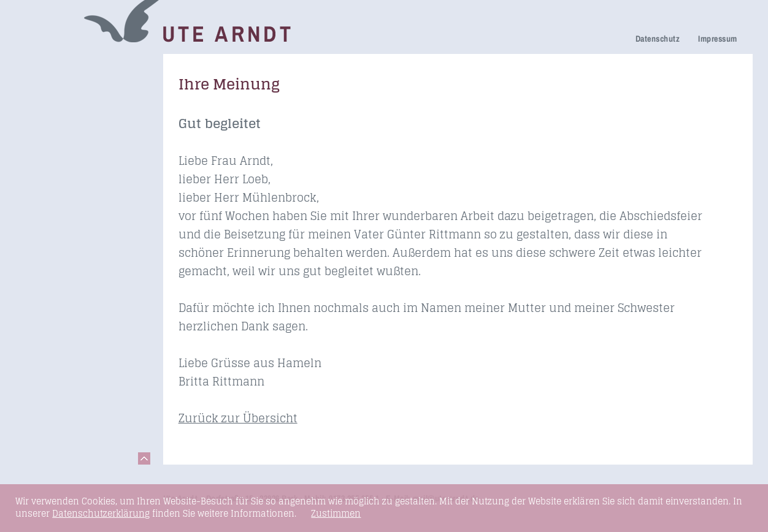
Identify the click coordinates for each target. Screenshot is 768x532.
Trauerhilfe (50, 101)
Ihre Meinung (55, 154)
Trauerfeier (50, 118)
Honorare (46, 205)
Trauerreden (53, 66)
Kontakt (43, 292)
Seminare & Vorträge (73, 241)
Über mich (48, 171)
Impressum (717, 39)
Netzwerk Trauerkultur (76, 84)
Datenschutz (658, 39)
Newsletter (49, 188)
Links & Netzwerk (65, 275)
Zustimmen (336, 514)
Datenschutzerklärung (101, 513)
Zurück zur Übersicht (238, 418)
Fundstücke (52, 258)
